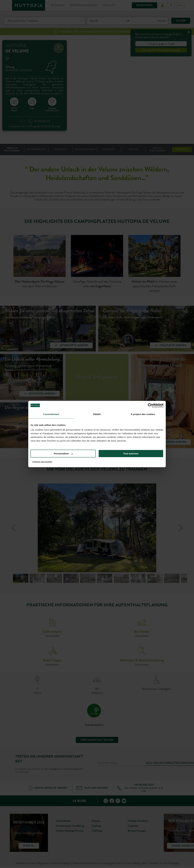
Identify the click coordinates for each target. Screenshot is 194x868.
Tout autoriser (131, 454)
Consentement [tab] (51, 414)
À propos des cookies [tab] (143, 414)
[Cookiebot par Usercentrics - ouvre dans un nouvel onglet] (150, 405)
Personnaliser (63, 454)
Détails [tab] (97, 414)
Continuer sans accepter (42, 462)
